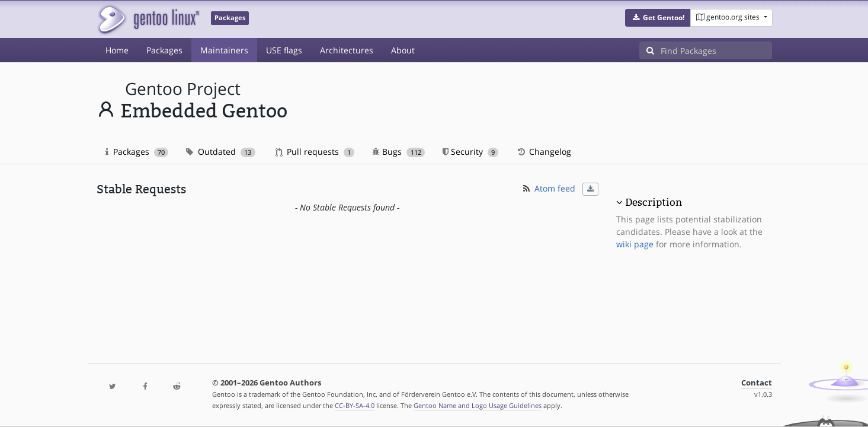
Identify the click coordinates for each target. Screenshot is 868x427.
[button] (658, 18)
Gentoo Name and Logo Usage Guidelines (478, 405)
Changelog (544, 152)
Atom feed (548, 188)
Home (117, 50)
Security (471, 152)
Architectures (347, 50)
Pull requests (315, 152)
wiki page (635, 244)
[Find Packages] (716, 50)
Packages (164, 50)
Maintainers (224, 50)
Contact (757, 383)
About (403, 50)
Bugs (398, 152)
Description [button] (654, 202)
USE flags (284, 50)
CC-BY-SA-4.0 (355, 405)
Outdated (221, 152)
